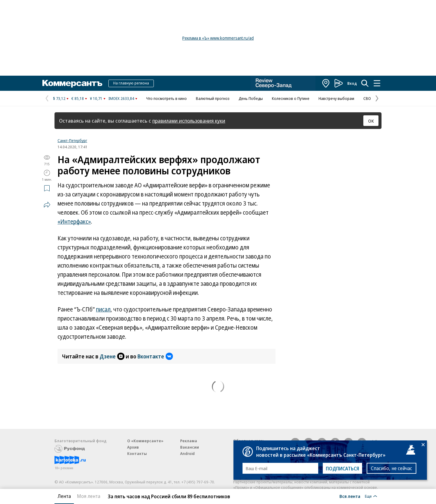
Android (187, 453)
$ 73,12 (59, 98)
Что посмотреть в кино (167, 98)
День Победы (251, 98)
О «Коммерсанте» (145, 441)
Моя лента (89, 496)
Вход (352, 83)
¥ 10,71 (96, 98)
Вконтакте (155, 356)
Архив (133, 447)
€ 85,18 (78, 98)
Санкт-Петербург (72, 140)
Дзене (112, 356)
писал (103, 309)
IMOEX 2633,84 (121, 98)
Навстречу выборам (336, 98)
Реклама (189, 441)
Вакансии (190, 447)
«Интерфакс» (74, 222)
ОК (371, 121)
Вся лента (350, 496)
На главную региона (131, 83)
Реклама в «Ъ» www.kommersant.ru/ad (218, 38)
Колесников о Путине (291, 98)
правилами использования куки (189, 121)
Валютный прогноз (213, 98)
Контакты (137, 453)
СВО (367, 98)
